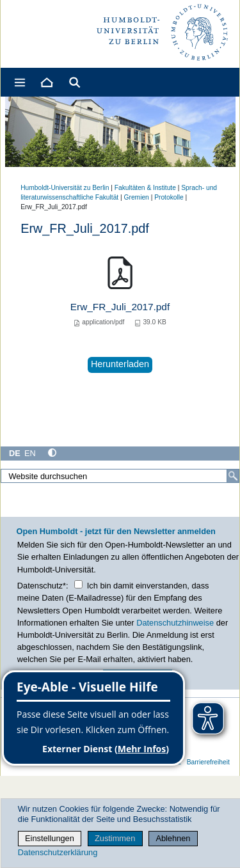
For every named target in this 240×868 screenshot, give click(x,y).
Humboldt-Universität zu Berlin (65, 188)
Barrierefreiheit (208, 762)
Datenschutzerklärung (58, 852)
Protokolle (169, 197)
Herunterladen (120, 364)
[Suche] (233, 476)
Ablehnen (173, 838)
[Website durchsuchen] (120, 476)
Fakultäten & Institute (145, 188)
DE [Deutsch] (15, 453)
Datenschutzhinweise (175, 623)
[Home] (46, 82)
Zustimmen (115, 838)
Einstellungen (50, 838)
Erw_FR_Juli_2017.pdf (120, 307)
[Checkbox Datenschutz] (78, 584)
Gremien (137, 197)
